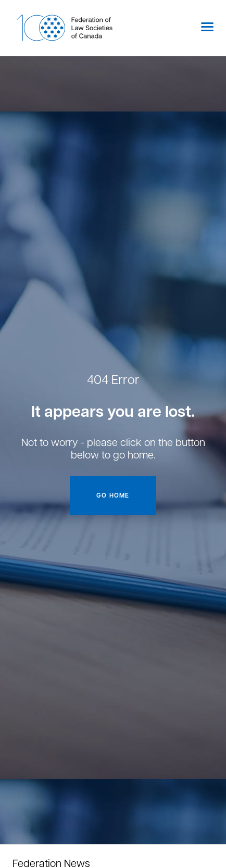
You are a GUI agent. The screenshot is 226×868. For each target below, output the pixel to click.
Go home (113, 495)
